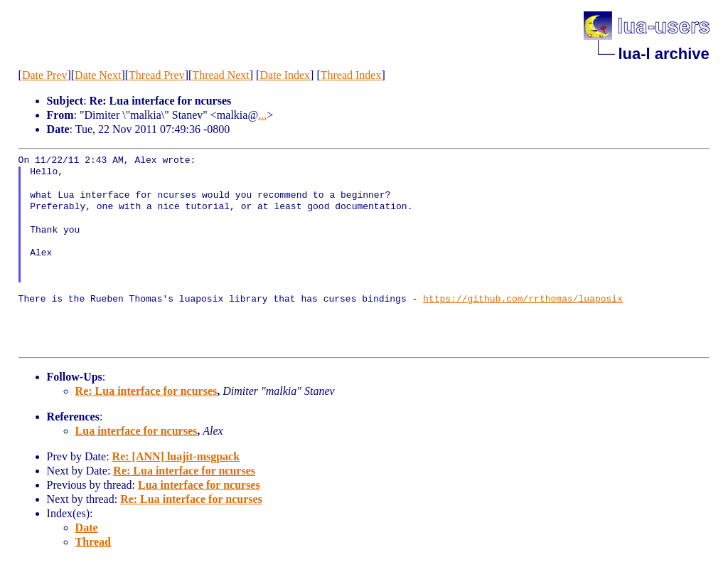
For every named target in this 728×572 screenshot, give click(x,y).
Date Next (98, 75)
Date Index (285, 75)
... (262, 115)
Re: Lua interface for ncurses (146, 391)
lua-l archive (663, 54)
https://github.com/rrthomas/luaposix (523, 300)
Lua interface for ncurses (136, 431)
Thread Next (220, 75)
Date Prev (45, 75)
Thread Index (351, 75)
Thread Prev (157, 75)
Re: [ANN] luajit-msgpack (176, 456)
